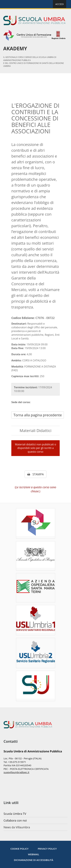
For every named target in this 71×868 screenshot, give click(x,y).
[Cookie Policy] (19, 849)
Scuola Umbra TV (15, 814)
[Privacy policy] (47, 849)
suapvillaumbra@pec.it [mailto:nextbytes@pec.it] (16, 772)
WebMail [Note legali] (34, 854)
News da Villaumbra (17, 827)
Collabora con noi (15, 820)
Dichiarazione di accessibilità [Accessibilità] (34, 860)
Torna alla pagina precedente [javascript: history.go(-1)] (38, 415)
